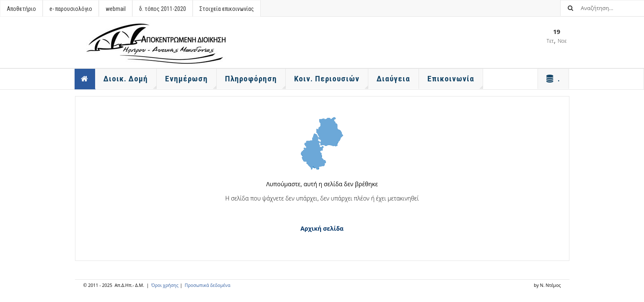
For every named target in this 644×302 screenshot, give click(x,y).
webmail (116, 9)
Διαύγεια (393, 79)
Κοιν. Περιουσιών (331, 81)
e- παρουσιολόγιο (71, 9)
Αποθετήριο (21, 9)
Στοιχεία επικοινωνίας (227, 9)
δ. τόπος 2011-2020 (163, 9)
